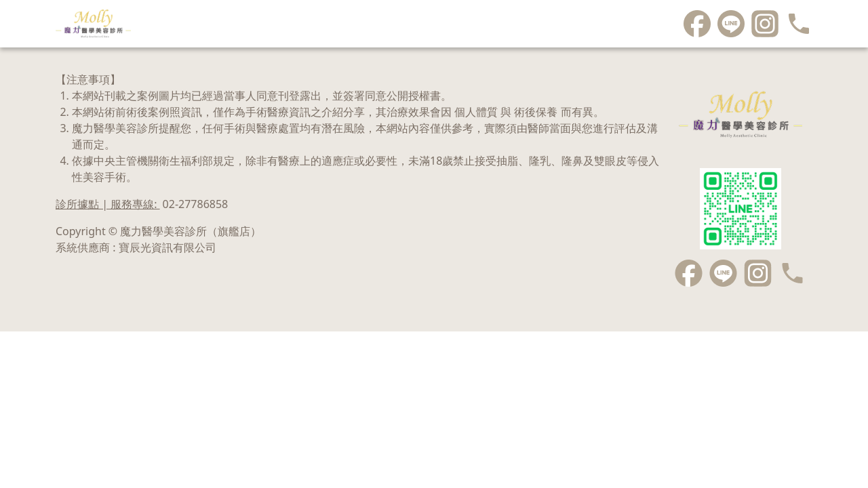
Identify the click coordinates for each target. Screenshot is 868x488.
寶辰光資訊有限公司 (167, 247)
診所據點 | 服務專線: (142, 204)
